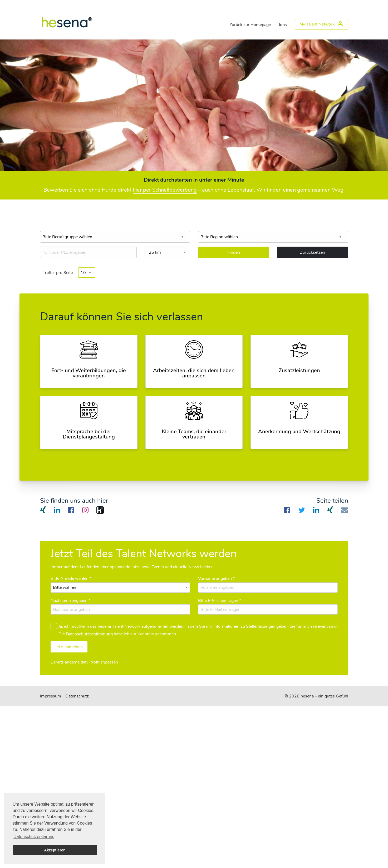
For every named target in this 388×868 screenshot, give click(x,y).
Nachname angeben (70, 601)
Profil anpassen (104, 662)
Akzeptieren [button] (55, 850)
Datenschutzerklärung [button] (34, 837)
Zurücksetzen (313, 252)
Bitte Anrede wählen (71, 578)
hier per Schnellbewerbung (165, 190)
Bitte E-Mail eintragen (220, 601)
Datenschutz (77, 696)
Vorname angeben (216, 578)
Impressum (51, 696)
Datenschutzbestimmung (89, 634)
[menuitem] (66, 21)
